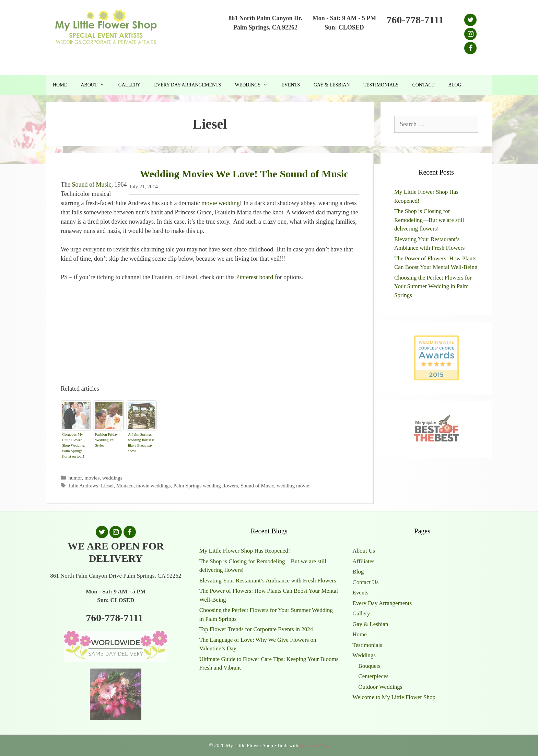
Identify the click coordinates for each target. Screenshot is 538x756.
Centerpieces (373, 676)
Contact (423, 85)
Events (291, 85)
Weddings (255, 85)
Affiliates (363, 561)
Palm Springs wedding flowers (206, 486)
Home (60, 85)
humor (75, 478)
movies (92, 478)
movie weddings (154, 486)
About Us (364, 551)
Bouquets (369, 666)
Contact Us (365, 582)
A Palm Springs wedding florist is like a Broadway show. (141, 442)
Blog (455, 85)
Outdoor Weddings (380, 687)
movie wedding (220, 203)
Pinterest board (255, 277)
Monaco (125, 486)
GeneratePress (314, 745)
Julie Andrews (83, 486)
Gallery (130, 85)
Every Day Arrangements (188, 85)
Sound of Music (91, 185)
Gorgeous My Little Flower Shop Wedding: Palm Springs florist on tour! (74, 445)
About (96, 85)
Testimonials (381, 85)
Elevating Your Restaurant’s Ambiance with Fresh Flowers (268, 581)
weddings (112, 478)
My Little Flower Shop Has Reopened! (245, 551)
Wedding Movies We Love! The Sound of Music (244, 174)
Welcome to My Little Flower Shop (394, 697)
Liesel (107, 486)
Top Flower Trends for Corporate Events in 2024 (256, 629)
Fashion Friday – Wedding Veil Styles (108, 440)
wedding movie (293, 486)
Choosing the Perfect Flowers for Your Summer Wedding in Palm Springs (433, 286)
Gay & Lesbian (332, 85)
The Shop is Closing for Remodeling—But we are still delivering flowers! (429, 220)
